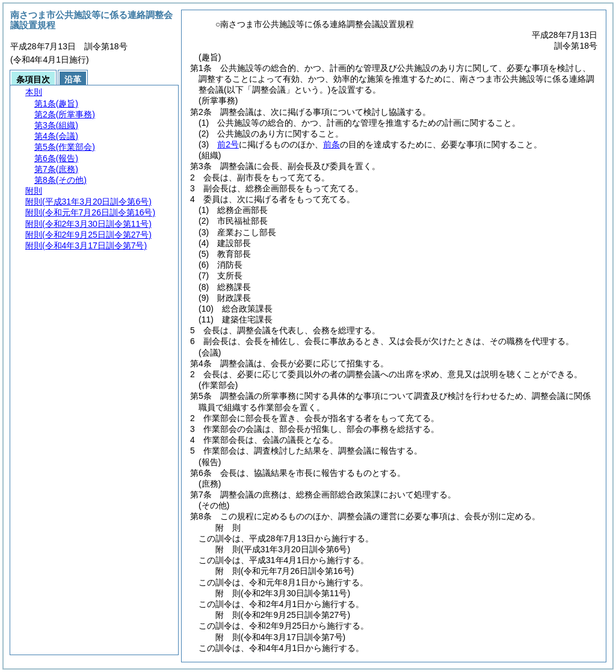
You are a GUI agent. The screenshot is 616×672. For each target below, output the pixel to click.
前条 (331, 144)
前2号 (228, 144)
